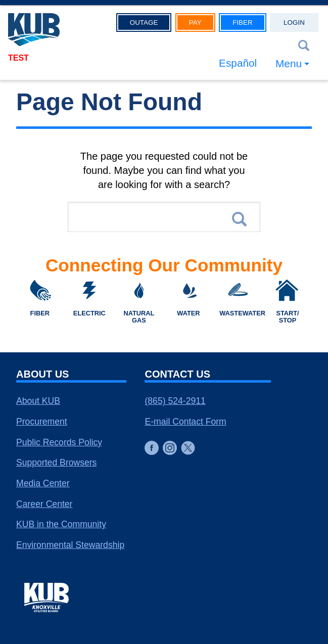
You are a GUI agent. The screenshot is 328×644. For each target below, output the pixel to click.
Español (238, 63)
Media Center (43, 483)
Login (294, 22)
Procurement (42, 422)
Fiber (243, 22)
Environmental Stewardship (70, 545)
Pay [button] (195, 22)
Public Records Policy (59, 442)
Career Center (44, 504)
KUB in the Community (61, 524)
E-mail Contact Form (185, 422)
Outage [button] (144, 22)
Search (239, 219)
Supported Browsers (56, 463)
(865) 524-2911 (175, 401)
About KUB (38, 401)
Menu (289, 63)
